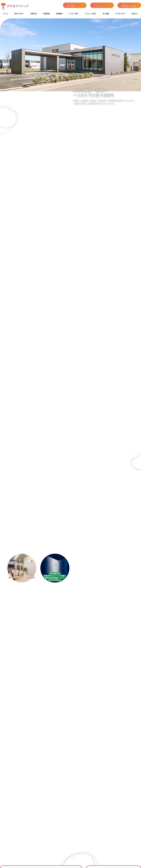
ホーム (6, 14)
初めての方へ (19, 14)
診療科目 (34, 14)
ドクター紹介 (74, 14)
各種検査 (46, 14)
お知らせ (135, 14)
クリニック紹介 (90, 14)
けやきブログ (120, 14)
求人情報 (106, 14)
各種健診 (59, 14)
